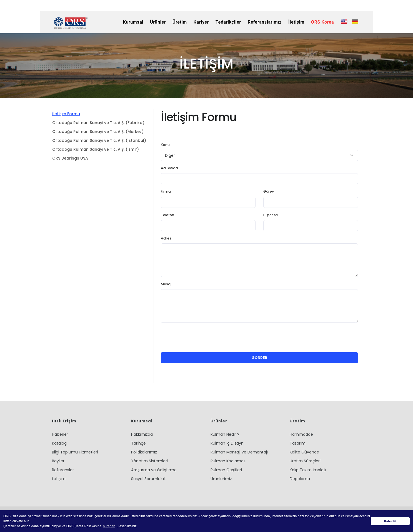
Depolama (300, 479)
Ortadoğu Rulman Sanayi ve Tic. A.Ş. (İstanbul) (99, 140)
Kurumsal (129, 22)
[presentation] (203, 337)
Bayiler (58, 461)
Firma (166, 191)
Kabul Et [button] (390, 521)
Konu (165, 145)
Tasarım (298, 443)
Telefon (167, 215)
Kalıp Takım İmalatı (308, 470)
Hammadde (301, 434)
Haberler (60, 434)
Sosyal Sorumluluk (148, 479)
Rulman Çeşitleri (226, 470)
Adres (166, 238)
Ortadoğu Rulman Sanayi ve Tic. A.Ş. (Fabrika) (98, 123)
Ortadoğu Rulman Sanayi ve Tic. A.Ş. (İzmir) (96, 149)
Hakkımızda (142, 434)
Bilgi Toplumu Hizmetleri (75, 452)
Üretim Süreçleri (305, 461)
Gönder (260, 358)
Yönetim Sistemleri (149, 461)
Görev (269, 191)
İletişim (59, 479)
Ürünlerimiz (221, 479)
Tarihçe (138, 443)
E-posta (271, 215)
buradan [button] (109, 526)
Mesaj (166, 284)
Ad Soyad (169, 168)
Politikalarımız (144, 452)
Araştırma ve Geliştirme (154, 470)
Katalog (59, 443)
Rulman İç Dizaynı (227, 443)
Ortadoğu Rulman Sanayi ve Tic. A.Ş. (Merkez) (98, 132)
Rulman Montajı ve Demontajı (239, 452)
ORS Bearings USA (70, 158)
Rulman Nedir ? (225, 434)
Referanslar (63, 470)
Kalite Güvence (304, 452)
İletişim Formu (66, 114)
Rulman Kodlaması (228, 461)
